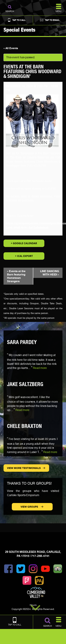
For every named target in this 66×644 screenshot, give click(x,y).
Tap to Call (16, 20)
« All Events (11, 48)
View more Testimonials (24, 468)
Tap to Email (49, 20)
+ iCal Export (24, 256)
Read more (40, 368)
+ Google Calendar (24, 243)
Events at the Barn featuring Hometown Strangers (16, 276)
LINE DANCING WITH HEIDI (50, 273)
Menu (59, 622)
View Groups (30, 507)
